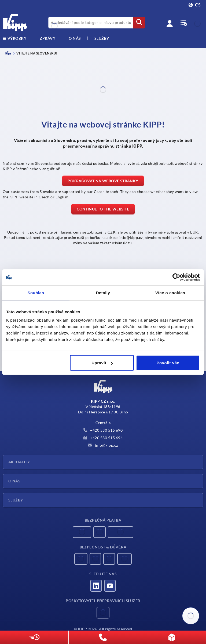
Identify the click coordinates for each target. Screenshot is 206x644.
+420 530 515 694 (103, 438)
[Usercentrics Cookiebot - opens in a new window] (176, 277)
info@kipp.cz (103, 445)
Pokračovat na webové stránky (103, 181)
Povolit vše (168, 363)
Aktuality (19, 462)
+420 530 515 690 (103, 430)
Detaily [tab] (103, 292)
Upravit (102, 363)
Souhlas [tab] (36, 292)
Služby (16, 500)
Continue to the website (103, 209)
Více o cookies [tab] (170, 292)
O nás (75, 38)
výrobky (14, 38)
